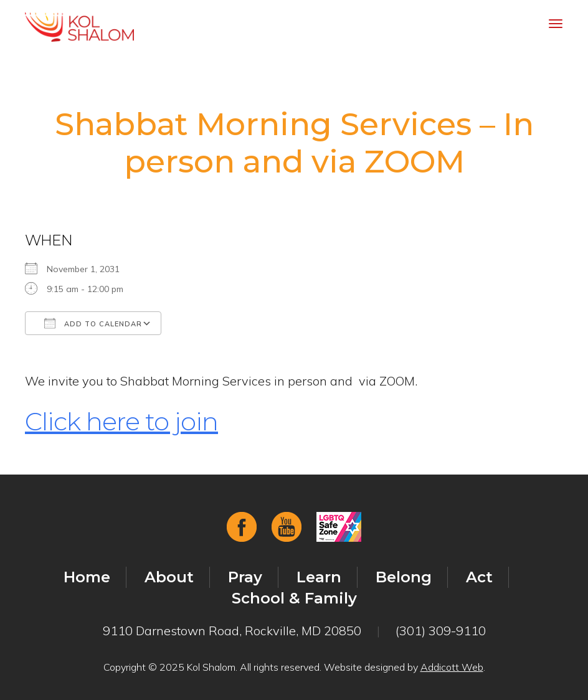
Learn (319, 577)
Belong (404, 577)
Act (479, 577)
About (169, 577)
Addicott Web (452, 667)
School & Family (294, 598)
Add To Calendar (93, 323)
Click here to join (121, 421)
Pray (245, 577)
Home (87, 577)
